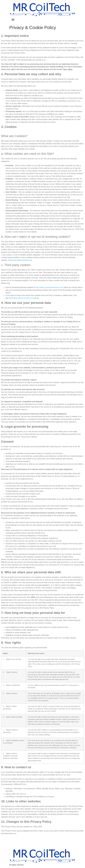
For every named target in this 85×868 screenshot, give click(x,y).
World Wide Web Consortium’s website (24, 298)
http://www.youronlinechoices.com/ (49, 287)
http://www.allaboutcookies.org (20, 260)
